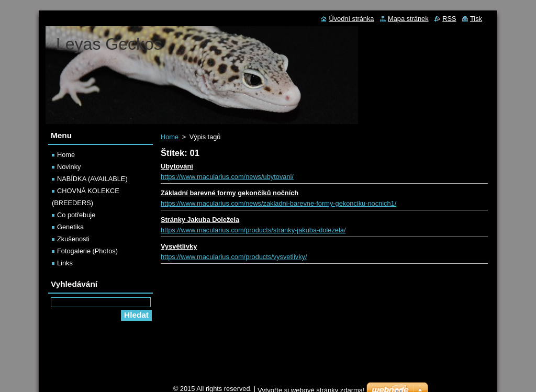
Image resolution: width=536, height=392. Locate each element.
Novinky (69, 167)
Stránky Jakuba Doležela (200, 220)
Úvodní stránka (351, 19)
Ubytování (177, 166)
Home (170, 137)
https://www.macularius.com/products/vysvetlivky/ (234, 257)
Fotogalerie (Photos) (87, 251)
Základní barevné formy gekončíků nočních (230, 193)
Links (65, 263)
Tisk (476, 19)
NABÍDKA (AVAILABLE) (92, 179)
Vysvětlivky (179, 246)
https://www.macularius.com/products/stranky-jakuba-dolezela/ (253, 230)
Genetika (70, 227)
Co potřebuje (76, 215)
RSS (449, 19)
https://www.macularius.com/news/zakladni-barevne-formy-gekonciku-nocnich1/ (278, 203)
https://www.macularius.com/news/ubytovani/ (227, 177)
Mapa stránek (408, 19)
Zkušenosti (73, 239)
